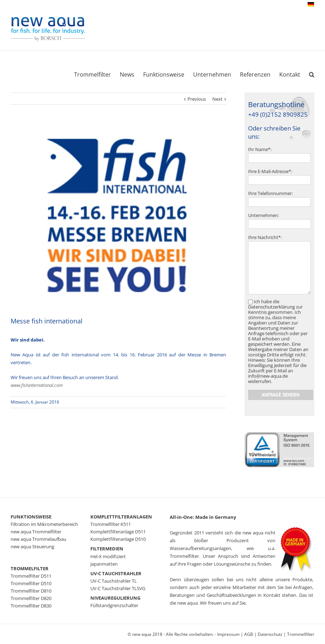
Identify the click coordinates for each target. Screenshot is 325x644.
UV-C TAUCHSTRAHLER (116, 573)
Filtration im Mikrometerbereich (44, 524)
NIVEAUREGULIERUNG (115, 598)
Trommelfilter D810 (31, 591)
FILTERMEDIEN (107, 549)
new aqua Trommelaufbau (38, 539)
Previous (197, 99)
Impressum (228, 634)
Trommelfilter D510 (31, 583)
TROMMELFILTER (30, 568)
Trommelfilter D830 (31, 606)
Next (217, 99)
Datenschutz (270, 634)
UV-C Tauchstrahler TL (114, 581)
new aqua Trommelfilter (36, 532)
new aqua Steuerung (32, 546)
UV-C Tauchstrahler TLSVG (118, 588)
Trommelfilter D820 (31, 598)
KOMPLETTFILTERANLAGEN (121, 517)
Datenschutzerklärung (271, 307)
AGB (249, 634)
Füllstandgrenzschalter (114, 605)
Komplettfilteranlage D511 (118, 532)
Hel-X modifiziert (108, 556)
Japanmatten (104, 564)
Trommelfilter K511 (111, 524)
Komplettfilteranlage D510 (118, 539)
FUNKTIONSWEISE (31, 517)
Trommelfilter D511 (31, 576)
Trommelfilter (301, 634)
